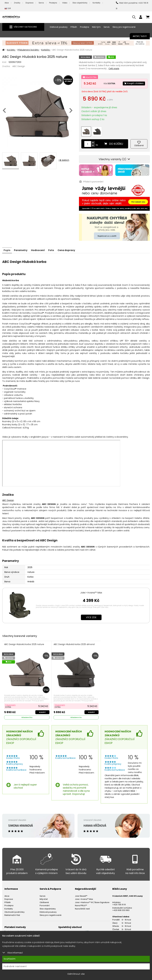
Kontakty (96, 3)
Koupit (42, 710)
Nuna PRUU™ (81, 904)
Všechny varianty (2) (114, 158)
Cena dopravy (68, 248)
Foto (52, 248)
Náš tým (96, 27)
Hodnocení (39, 248)
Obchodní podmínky (14, 910)
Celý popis (114, 69)
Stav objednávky (80, 3)
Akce (7, 3)
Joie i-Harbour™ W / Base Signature (92, 901)
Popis (7, 248)
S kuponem (11, 703)
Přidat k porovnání (91, 180)
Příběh (74, 27)
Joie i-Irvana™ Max (91, 591)
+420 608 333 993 (121, 909)
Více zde (91, 616)
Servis (41, 3)
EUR (8, 9)
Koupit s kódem (134, 83)
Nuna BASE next (82, 907)
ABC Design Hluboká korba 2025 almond (74, 643)
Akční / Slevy (140, 36)
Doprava (29, 3)
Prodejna (53, 3)
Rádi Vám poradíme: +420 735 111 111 (132, 6)
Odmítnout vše (76, 974)
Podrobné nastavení (15, 966)
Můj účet (44, 898)
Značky (17, 3)
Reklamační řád (12, 913)
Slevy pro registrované (124, 27)
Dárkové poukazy (59, 27)
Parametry (21, 248)
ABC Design (19, 66)
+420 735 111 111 (119, 903)
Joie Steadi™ (81, 894)
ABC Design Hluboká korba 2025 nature (24, 643)
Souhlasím (10, 959)
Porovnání (45, 904)
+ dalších (64, 160)
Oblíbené (44, 901)
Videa (65, 3)
